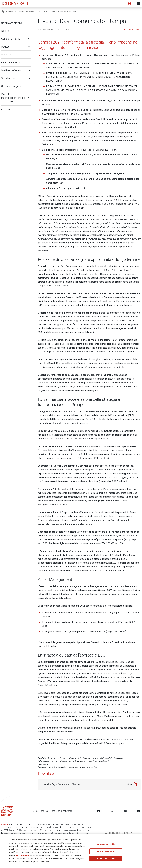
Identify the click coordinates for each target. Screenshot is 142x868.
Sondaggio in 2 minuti (119, 833)
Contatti (5, 109)
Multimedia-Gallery (11, 70)
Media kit (6, 55)
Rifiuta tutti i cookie (106, 851)
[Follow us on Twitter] (112, 811)
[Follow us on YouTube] (139, 811)
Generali (5, 824)
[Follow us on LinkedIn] (99, 811)
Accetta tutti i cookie (106, 859)
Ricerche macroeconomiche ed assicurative (13, 98)
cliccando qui (23, 855)
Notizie (5, 31)
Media (10, 12)
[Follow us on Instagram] (125, 811)
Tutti (40, 12)
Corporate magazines (13, 86)
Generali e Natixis (11, 39)
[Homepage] (3, 12)
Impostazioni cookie (106, 844)
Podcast (6, 47)
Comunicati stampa (25, 12)
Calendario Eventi (11, 62)
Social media (8, 78)
